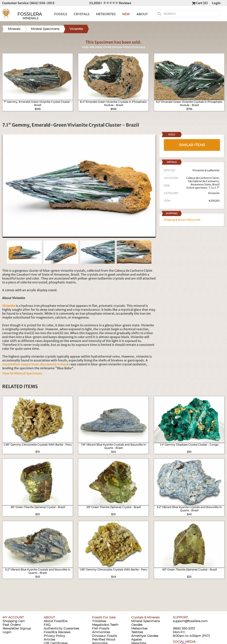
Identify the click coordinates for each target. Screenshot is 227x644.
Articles (49, 639)
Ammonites (101, 632)
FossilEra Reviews (57, 632)
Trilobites (99, 621)
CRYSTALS (82, 14)
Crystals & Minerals (145, 617)
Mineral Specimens (146, 621)
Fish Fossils (101, 628)
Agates (137, 639)
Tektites (137, 632)
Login (216, 3)
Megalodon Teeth (105, 625)
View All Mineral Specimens (22, 373)
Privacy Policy (54, 636)
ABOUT (142, 14)
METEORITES (106, 14)
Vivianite (214, 193)
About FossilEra (56, 621)
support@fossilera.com (190, 621)
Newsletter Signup (17, 628)
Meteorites (139, 628)
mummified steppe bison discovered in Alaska (36, 364)
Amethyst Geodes (145, 636)
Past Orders (12, 625)
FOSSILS (61, 14)
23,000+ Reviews (110, 3)
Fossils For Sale (104, 617)
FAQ (47, 625)
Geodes (137, 625)
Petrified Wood (104, 639)
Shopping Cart (14, 621)
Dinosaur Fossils (105, 636)
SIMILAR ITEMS (192, 145)
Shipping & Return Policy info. (182, 220)
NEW (126, 14)
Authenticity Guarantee (61, 628)
